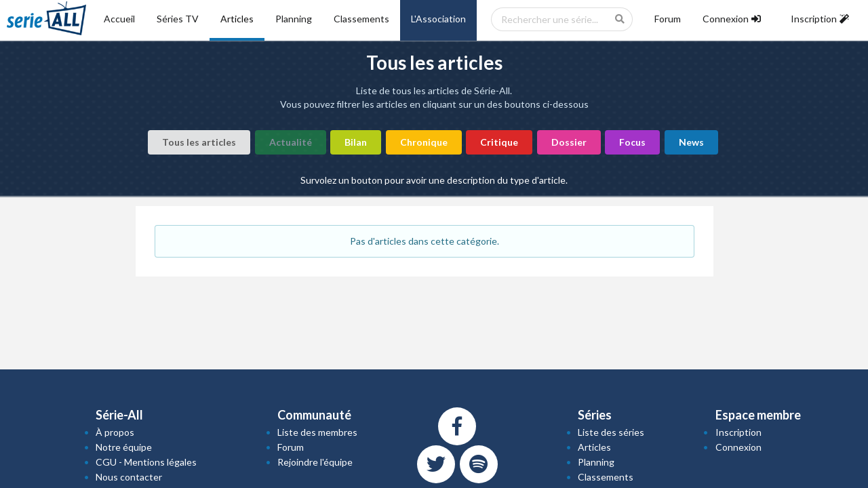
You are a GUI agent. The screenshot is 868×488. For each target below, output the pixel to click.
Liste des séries (611, 432)
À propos (115, 432)
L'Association (438, 19)
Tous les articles (199, 142)
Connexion (738, 447)
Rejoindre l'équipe (315, 462)
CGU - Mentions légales (146, 462)
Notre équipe (124, 447)
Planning (294, 19)
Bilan (356, 142)
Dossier (569, 142)
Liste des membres (317, 432)
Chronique (424, 142)
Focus (632, 142)
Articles (237, 19)
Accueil (119, 19)
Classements (361, 19)
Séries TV (178, 19)
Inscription (738, 432)
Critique (499, 142)
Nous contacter (129, 477)
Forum (668, 19)
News (691, 142)
